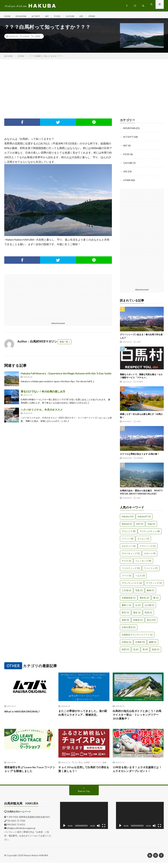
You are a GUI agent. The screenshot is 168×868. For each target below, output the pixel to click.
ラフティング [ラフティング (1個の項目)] (154, 585)
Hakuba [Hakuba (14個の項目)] (128, 519)
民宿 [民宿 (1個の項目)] (148, 615)
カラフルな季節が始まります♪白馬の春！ (140, 456)
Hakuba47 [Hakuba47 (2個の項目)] (144, 519)
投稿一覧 (64, 345)
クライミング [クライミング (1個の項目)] (148, 548)
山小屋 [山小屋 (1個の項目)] (149, 607)
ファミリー (96, 766)
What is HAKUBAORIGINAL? (25, 714)
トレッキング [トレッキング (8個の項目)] (143, 563)
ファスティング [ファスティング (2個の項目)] (131, 570)
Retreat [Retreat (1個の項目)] (127, 526)
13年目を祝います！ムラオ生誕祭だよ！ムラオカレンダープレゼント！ (137, 774)
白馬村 (37, 40)
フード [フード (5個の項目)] (126, 578)
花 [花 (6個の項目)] (136, 652)
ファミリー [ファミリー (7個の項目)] (151, 570)
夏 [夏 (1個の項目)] (156, 600)
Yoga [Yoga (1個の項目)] (151, 526)
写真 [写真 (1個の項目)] (139, 593)
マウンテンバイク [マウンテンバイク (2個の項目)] (132, 585)
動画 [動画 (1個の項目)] (151, 593)
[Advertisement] (84, 87)
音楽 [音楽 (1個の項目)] (156, 652)
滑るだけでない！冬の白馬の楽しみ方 (43, 395)
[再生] (64, 831)
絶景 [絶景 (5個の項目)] (125, 652)
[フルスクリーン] (104, 831)
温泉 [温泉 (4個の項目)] (125, 622)
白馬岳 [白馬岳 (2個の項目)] (126, 644)
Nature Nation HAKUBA (36, 861)
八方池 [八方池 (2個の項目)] (126, 593)
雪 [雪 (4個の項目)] (145, 652)
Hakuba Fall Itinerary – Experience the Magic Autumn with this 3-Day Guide (66, 377)
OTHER (101, 16)
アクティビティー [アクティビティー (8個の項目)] (150, 534)
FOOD (64, 16)
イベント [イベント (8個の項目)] (128, 541)
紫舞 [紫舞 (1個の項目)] (153, 644)
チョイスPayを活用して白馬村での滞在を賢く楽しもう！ (84, 774)
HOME (8, 16)
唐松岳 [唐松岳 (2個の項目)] (144, 600)
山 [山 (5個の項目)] (138, 607)
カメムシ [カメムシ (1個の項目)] (143, 541)
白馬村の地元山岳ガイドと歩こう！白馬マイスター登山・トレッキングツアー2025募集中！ (137, 718)
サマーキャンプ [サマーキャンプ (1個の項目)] (131, 556)
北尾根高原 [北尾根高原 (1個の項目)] (129, 600)
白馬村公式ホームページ (19, 817)
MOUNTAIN (23, 16)
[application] (84, 821)
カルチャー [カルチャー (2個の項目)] (129, 548)
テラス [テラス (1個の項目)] (126, 563)
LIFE (90, 16)
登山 (80, 766)
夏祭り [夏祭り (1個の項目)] (126, 607)
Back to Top (84, 796)
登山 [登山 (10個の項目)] (151, 622)
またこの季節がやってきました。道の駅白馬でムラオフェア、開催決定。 (83, 718)
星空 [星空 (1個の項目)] (125, 615)
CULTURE (77, 16)
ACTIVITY (40, 16)
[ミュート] (98, 831)
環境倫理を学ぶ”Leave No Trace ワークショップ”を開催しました (28, 774)
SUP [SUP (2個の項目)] (140, 526)
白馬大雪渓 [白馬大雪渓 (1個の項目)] (129, 630)
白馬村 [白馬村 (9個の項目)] (140, 644)
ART (53, 16)
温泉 (105, 766)
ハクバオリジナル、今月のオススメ (42, 413)
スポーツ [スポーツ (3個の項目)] (150, 556)
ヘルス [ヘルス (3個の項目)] (140, 578)
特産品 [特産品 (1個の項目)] (138, 622)
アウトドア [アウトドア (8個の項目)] (129, 534)
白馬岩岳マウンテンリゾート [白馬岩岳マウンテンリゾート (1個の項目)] (137, 637)
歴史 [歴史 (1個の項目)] (137, 615)
